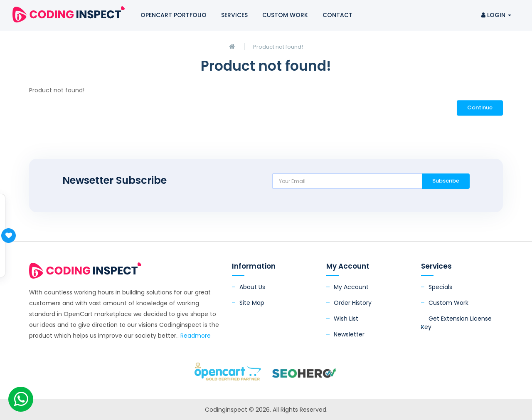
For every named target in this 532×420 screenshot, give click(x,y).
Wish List (346, 319)
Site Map (252, 303)
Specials (440, 287)
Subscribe (446, 181)
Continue (480, 107)
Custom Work (285, 15)
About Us (252, 287)
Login (496, 15)
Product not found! (278, 47)
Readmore (196, 336)
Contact (337, 15)
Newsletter (349, 334)
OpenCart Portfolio (174, 15)
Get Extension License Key (456, 323)
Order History (353, 303)
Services (234, 15)
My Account (351, 287)
